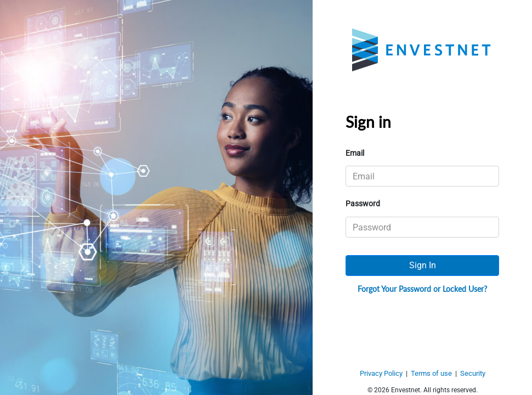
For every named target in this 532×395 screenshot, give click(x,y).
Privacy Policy (381, 373)
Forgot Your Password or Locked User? (422, 289)
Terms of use (431, 373)
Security (473, 373)
